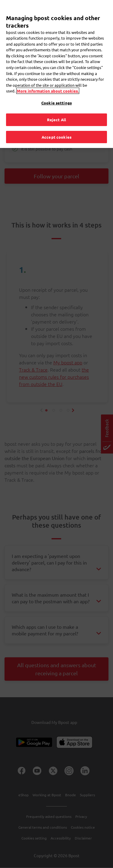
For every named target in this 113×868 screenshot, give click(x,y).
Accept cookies (56, 137)
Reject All (56, 120)
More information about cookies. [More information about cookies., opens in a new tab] (48, 91)
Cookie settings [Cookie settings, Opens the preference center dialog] (56, 103)
